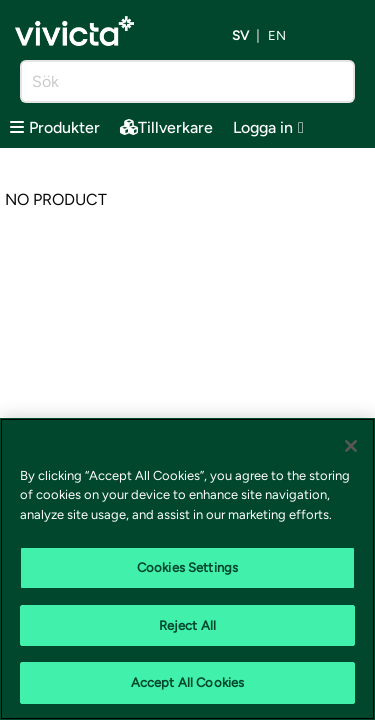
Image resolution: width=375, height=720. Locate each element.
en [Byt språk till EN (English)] (277, 36)
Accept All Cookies (187, 682)
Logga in (268, 127)
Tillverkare (166, 127)
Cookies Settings (187, 567)
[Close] (351, 446)
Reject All (187, 625)
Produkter (55, 127)
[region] (187, 569)
